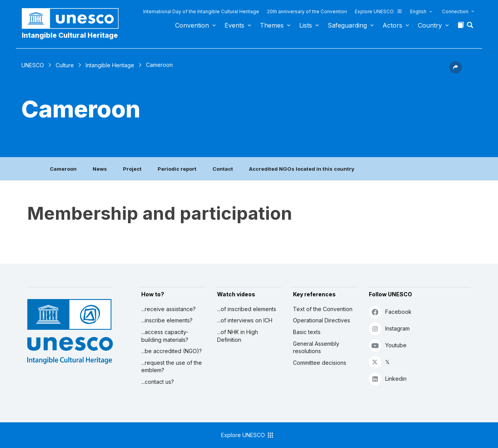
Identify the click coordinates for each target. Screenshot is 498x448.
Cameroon (63, 169)
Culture (65, 65)
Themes (272, 25)
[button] (471, 27)
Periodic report (177, 169)
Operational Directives (322, 320)
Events (234, 25)
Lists (306, 25)
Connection (455, 11)
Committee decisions (320, 363)
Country (430, 25)
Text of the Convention (323, 309)
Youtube (388, 345)
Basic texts (307, 332)
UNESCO (33, 65)
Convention (192, 25)
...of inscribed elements (247, 309)
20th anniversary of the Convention (307, 11)
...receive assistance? (168, 309)
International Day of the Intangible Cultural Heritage (201, 11)
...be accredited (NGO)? (172, 351)
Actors (392, 25)
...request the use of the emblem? (172, 367)
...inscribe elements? (167, 320)
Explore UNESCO (379, 11)
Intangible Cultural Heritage (70, 35)
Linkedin (388, 379)
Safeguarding (347, 25)
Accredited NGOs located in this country (302, 169)
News (100, 169)
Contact (223, 169)
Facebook (390, 312)
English (418, 11)
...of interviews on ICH (245, 320)
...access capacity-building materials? (165, 336)
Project (132, 169)
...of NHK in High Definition (238, 336)
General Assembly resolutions (316, 347)
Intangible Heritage (110, 65)
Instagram (389, 328)
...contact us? (158, 382)
